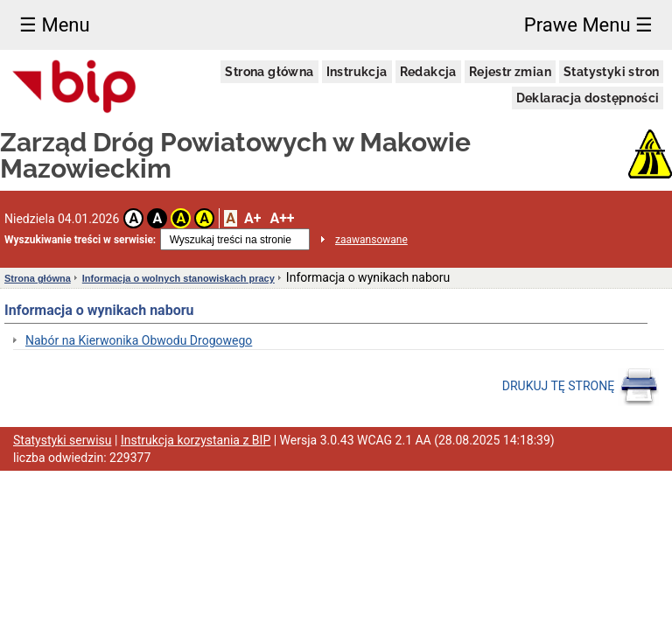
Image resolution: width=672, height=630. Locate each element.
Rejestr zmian (510, 72)
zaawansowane (371, 240)
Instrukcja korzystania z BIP (196, 440)
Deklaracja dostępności (588, 98)
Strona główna (269, 72)
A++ (282, 218)
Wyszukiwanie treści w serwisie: (80, 240)
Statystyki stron (611, 72)
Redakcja (428, 72)
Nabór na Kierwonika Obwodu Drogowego (139, 340)
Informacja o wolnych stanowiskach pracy (178, 278)
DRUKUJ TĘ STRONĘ (581, 387)
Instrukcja (357, 72)
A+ (252, 218)
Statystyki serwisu (63, 440)
